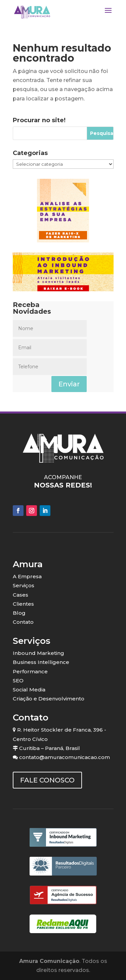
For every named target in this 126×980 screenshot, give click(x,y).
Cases (20, 595)
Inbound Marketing (38, 653)
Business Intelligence (41, 662)
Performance (30, 671)
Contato (23, 622)
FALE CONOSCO (47, 780)
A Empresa (27, 576)
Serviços (24, 585)
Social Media (29, 690)
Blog (19, 613)
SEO (18, 681)
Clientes (23, 604)
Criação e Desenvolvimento (49, 699)
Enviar (69, 384)
